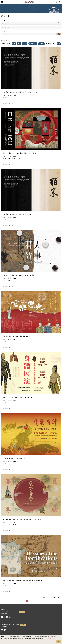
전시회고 (10, 6)
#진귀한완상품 (33, 44)
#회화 (9, 44)
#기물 (59, 44)
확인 (59, 642)
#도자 (14, 44)
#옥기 (19, 44)
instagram (5, 617)
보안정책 (49, 638)
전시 (5, 6)
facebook (2, 617)
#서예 (3, 44)
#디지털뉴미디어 (51, 44)
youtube (7, 617)
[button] (57, 2)
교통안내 (21, 612)
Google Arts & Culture (10, 617)
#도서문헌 (41, 44)
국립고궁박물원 (29, 2)
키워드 (3, 31)
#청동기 (25, 44)
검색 (59, 34)
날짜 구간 (4, 20)
